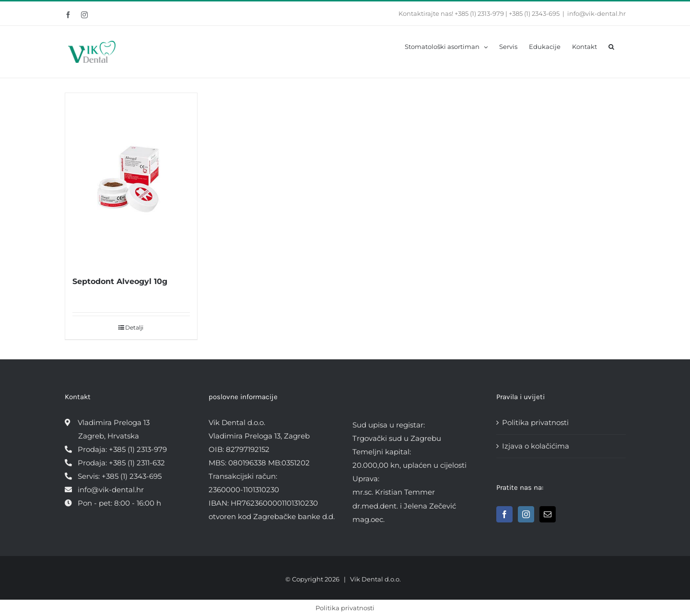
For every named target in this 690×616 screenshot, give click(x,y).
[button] (611, 46)
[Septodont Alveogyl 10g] (131, 179)
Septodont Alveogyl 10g (120, 281)
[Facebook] (504, 514)
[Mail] (548, 514)
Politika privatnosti (535, 422)
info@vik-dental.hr (596, 13)
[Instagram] (526, 514)
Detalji (134, 327)
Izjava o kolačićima (536, 446)
